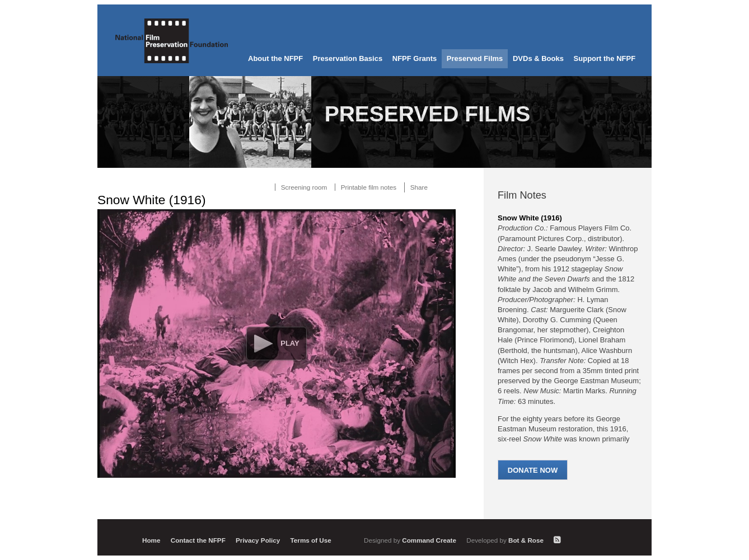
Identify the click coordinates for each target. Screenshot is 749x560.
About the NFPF (275, 58)
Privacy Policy (258, 540)
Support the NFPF (605, 58)
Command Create (411, 540)
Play (290, 343)
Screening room (304, 187)
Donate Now (533, 470)
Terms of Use (311, 540)
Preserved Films (475, 58)
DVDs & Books (538, 58)
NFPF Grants (415, 58)
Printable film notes (369, 187)
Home (151, 540)
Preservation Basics (348, 58)
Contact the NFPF (198, 540)
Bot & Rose (506, 540)
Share (419, 187)
